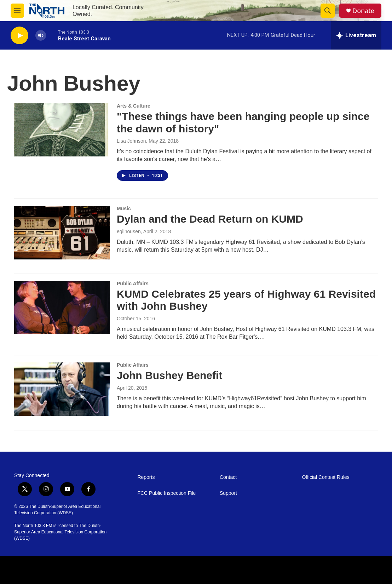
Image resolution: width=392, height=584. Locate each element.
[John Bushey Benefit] (62, 389)
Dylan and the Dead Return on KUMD (210, 219)
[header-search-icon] (328, 11)
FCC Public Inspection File (166, 493)
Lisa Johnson (131, 141)
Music (124, 208)
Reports (146, 477)
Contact (228, 477)
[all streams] (356, 35)
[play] (19, 36)
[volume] (41, 36)
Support (228, 493)
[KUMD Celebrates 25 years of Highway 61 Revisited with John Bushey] (62, 308)
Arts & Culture (134, 106)
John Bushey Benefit (169, 375)
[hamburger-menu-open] (17, 11)
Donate (363, 11)
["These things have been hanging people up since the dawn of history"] (62, 130)
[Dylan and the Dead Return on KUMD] (62, 233)
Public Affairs (133, 284)
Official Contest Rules (325, 477)
